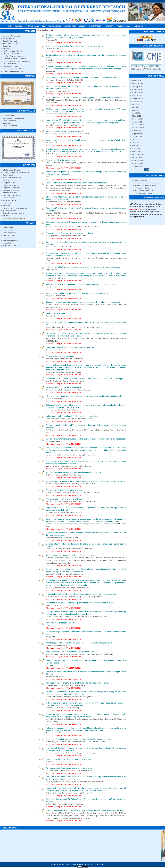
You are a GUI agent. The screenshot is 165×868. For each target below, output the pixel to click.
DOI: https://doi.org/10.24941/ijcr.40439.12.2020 (63, 736)
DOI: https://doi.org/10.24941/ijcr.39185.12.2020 (63, 218)
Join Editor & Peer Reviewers (13, 118)
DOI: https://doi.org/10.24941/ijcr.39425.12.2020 (63, 310)
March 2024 (137, 151)
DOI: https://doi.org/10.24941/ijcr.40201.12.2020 (63, 566)
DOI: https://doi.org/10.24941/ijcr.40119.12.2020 (63, 590)
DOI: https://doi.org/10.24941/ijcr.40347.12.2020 (63, 43)
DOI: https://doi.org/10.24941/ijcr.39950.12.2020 (63, 230)
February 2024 (138, 154)
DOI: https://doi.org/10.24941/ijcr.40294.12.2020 (63, 384)
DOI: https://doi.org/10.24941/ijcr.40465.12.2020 (63, 83)
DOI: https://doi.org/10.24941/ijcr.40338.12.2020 (63, 157)
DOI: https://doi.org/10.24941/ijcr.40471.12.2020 (63, 710)
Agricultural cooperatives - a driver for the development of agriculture (73, 472)
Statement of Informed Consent (14, 59)
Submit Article (95, 26)
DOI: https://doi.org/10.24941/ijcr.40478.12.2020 (63, 116)
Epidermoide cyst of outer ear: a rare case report (65, 387)
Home (9, 26)
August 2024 (137, 137)
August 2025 (137, 101)
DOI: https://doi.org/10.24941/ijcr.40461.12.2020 (63, 796)
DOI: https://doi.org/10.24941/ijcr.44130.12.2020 (63, 298)
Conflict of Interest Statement (14, 56)
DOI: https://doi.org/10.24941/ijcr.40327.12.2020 (63, 608)
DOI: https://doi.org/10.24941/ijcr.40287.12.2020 (63, 540)
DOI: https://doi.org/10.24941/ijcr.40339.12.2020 (63, 168)
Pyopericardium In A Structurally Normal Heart (64, 499)
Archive (82, 26)
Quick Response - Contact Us (14, 71)
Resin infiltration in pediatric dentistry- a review (64, 131)
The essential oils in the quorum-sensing (62, 160)
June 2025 (136, 107)
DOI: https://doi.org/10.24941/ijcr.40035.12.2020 (63, 344)
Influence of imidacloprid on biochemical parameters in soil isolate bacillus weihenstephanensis (84, 396)
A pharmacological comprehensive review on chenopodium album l (72, 416)
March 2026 (137, 81)
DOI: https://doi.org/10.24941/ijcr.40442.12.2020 (63, 807)
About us (18, 26)
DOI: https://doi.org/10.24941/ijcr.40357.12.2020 (63, 773)
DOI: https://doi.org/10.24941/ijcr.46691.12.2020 (63, 290)
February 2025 (138, 119)
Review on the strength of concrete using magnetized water (70, 652)
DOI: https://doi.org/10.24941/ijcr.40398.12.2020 (63, 648)
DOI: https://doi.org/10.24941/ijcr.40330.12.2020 (63, 495)
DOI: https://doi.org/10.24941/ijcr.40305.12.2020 (63, 628)
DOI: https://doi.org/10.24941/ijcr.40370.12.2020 (63, 250)
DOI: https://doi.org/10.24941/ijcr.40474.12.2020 (63, 699)
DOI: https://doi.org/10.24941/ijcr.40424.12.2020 (63, 744)
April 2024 (136, 148)
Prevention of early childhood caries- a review (64, 490)
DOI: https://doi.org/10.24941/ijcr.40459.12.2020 (63, 137)
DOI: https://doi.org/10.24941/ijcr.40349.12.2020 (63, 469)
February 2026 (138, 84)
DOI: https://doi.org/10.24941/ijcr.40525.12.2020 (63, 679)
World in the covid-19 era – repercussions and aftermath (68, 759)
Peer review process (10, 66)
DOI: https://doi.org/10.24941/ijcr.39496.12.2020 (63, 599)
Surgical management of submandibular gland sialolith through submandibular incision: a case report (86, 439)
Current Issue (70, 26)
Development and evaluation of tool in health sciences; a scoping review (74, 46)
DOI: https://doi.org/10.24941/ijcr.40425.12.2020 (63, 421)
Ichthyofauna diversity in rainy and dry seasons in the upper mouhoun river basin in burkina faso (84, 98)
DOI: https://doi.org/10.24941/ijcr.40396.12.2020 (63, 392)
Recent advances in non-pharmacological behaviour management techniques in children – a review (85, 481)
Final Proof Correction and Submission (17, 61)
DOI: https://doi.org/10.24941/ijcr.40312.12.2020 (63, 529)
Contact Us (138, 26)
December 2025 (138, 90)
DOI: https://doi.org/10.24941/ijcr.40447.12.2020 (63, 657)
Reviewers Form (123, 26)
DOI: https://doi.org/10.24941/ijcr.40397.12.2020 (63, 145)
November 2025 (138, 92)
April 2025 (136, 113)
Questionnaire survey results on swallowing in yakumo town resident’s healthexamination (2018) (84, 810)
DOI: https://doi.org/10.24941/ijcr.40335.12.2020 (63, 63)
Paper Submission (10, 121)
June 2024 (136, 142)
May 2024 (136, 146)
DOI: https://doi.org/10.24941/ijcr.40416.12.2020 (63, 401)
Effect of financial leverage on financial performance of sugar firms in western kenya (80, 603)
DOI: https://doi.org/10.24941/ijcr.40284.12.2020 (63, 74)
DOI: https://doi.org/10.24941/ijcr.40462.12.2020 (63, 375)
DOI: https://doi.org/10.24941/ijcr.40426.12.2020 (63, 204)
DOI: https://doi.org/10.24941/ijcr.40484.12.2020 (63, 435)
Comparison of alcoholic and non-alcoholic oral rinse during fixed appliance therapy (79, 739)
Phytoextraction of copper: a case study (62, 623)
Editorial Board (8, 38)
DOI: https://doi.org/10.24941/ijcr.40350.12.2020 (63, 551)
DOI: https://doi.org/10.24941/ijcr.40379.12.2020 (63, 764)
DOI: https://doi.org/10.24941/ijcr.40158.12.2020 (63, 577)
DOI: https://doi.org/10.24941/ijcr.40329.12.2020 (63, 504)
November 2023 (138, 163)
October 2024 (137, 131)
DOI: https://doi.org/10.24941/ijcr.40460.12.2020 (63, 193)
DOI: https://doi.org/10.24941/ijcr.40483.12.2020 (63, 94)
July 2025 (136, 104)
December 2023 (138, 160)
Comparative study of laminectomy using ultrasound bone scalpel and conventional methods (83, 78)
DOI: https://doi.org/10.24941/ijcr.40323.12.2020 (63, 515)
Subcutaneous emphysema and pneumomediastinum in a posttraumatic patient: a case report (84, 302)
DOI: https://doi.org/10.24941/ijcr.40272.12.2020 (63, 458)
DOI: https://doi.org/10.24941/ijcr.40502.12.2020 (63, 105)
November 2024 (138, 128)
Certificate (109, 26)
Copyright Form (9, 116)
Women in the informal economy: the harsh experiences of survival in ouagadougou (79, 643)
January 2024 (137, 157)
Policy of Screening (10, 126)
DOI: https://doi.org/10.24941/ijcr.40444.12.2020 (63, 724)
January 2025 (137, 122)
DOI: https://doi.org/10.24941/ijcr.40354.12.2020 (63, 238)
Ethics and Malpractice (11, 54)
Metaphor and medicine (55, 313)
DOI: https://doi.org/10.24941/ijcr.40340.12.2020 (63, 478)
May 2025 (136, 110)
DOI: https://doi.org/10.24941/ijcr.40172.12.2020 (63, 784)
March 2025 (137, 116)
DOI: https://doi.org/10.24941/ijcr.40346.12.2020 (63, 51)
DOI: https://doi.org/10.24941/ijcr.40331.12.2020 (63, 486)
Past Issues (7, 49)
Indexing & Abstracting (11, 36)
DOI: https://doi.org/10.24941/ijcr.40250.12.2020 (63, 352)
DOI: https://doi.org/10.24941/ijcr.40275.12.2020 (63, 281)
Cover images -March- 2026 (13, 69)
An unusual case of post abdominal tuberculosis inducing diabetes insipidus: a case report (81, 594)
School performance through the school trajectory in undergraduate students (77, 183)
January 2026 (137, 87)
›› (154, 170)
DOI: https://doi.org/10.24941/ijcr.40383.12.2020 (63, 756)
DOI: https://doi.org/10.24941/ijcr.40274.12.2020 (63, 361)
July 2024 (136, 140)
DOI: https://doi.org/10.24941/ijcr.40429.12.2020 (63, 444)
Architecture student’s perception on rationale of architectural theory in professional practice (83, 267)
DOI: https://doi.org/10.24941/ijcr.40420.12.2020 (63, 412)
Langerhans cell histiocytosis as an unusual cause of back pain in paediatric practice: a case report (85, 379)
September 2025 (138, 98)
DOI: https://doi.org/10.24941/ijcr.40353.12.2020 (63, 821)
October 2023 (137, 166)
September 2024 (138, 134)
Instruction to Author (10, 44)
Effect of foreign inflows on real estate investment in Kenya (69, 233)
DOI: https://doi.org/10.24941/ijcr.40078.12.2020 (63, 319)
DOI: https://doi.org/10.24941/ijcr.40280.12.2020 (63, 639)
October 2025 (137, 95)
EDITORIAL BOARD (32, 26)
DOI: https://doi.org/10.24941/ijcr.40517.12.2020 (63, 688)
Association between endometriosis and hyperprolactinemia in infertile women (77, 683)
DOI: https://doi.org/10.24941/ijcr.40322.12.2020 (63, 619)
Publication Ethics (9, 64)
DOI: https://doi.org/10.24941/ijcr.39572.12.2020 (63, 668)
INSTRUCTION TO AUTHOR (52, 26)
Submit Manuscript (10, 41)
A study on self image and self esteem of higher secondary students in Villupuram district (81, 284)
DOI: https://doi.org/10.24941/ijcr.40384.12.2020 (63, 263)
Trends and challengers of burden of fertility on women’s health (71, 347)
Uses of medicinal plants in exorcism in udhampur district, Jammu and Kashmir (77, 293)
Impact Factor (8, 123)
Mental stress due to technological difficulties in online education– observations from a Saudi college (86, 140)
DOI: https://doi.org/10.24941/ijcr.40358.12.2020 (63, 128)
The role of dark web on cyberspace (60, 356)
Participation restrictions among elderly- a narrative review (69, 768)
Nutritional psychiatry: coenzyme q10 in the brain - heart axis (70, 555)
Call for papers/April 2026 (12, 51)
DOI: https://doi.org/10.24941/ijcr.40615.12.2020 (63, 330)
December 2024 (138, 125)
